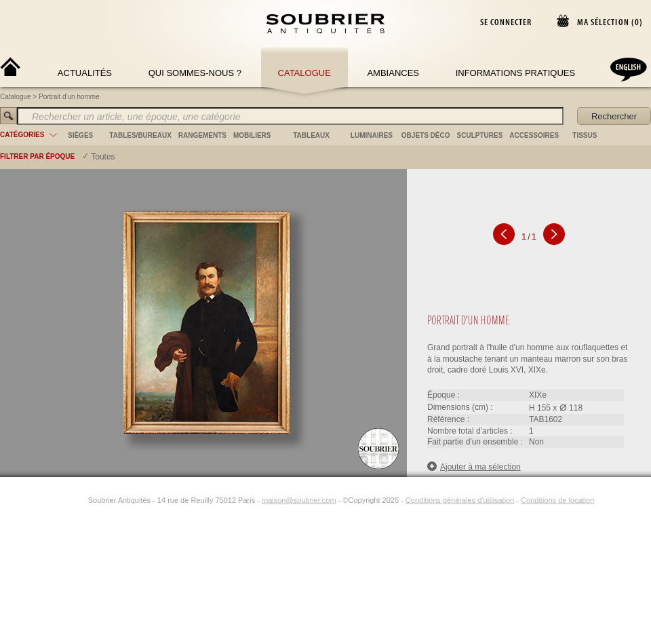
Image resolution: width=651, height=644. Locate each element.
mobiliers (252, 135)
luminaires (372, 135)
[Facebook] (64, 500)
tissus (585, 135)
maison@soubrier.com (299, 500)
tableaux (311, 135)
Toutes (103, 157)
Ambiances (393, 73)
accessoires (534, 135)
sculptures (480, 135)
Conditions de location (557, 500)
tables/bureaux (140, 135)
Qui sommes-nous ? (195, 73)
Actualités (85, 73)
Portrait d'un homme (69, 97)
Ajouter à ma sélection (474, 467)
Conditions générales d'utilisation (460, 500)
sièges (80, 135)
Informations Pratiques (515, 73)
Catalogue (304, 73)
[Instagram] (79, 500)
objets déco (426, 135)
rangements (202, 135)
